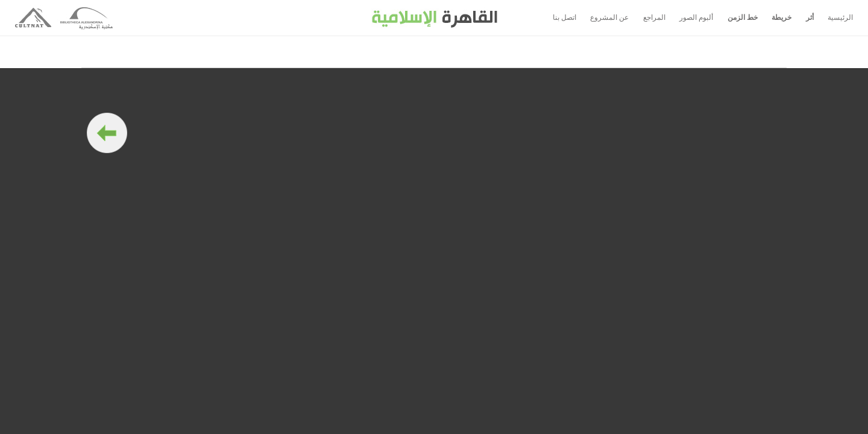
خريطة (782, 17)
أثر (810, 17)
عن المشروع (609, 17)
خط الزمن (743, 17)
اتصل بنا (565, 17)
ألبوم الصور (696, 17)
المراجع (654, 17)
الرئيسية (840, 17)
